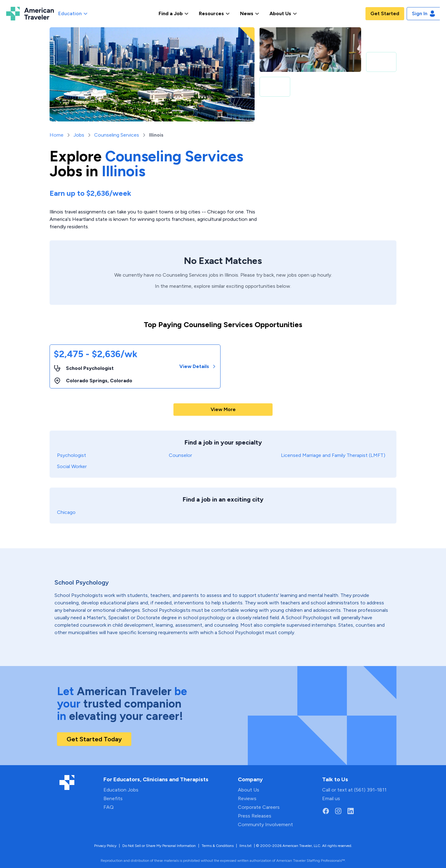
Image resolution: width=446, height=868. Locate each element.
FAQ (109, 807)
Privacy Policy (105, 846)
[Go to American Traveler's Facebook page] (326, 811)
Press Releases (255, 816)
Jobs (79, 135)
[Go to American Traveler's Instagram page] (338, 811)
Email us (331, 798)
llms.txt (245, 846)
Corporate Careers (259, 807)
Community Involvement (265, 824)
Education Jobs (121, 790)
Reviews (247, 798)
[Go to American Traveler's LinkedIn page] (351, 811)
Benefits (113, 798)
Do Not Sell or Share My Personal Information (159, 846)
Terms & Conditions (218, 846)
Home (57, 135)
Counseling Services (117, 135)
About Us (249, 790)
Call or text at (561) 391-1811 (354, 790)
